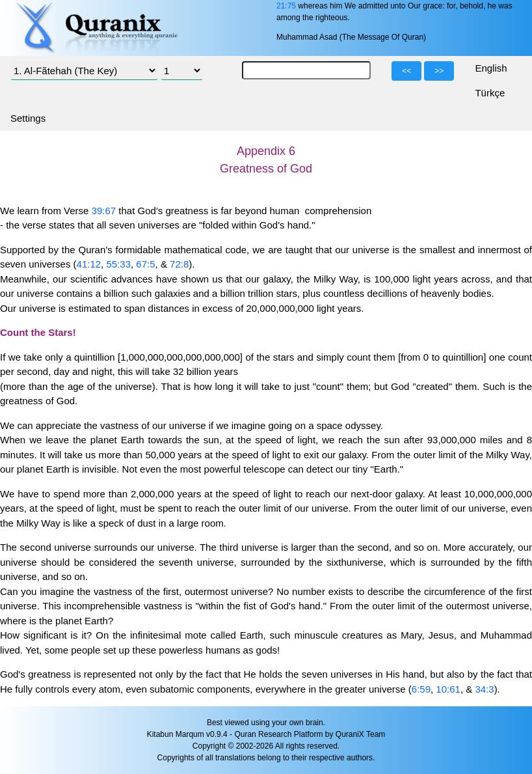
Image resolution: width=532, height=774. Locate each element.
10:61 (448, 689)
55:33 (118, 264)
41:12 (89, 264)
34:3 (484, 689)
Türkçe (490, 93)
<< (406, 71)
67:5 (145, 264)
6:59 (421, 689)
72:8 (179, 264)
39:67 (104, 211)
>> (439, 71)
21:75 (286, 6)
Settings (28, 118)
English (491, 68)
